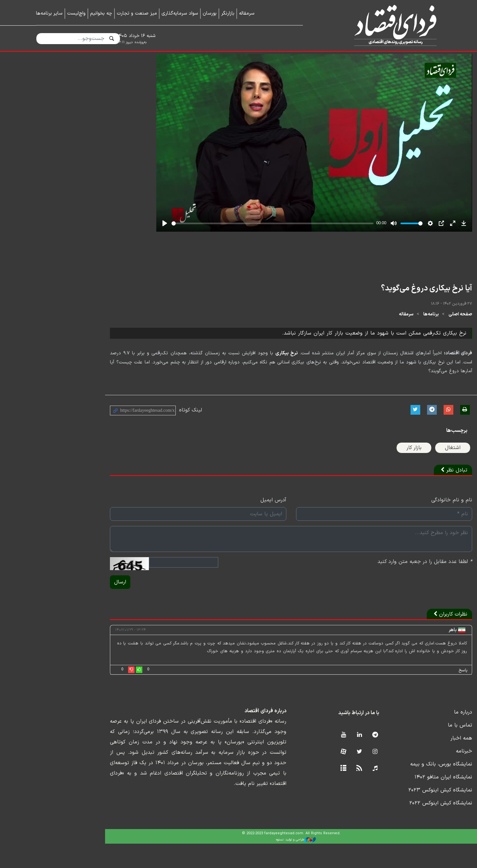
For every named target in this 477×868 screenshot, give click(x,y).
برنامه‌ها (400, 348)
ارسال (46, 607)
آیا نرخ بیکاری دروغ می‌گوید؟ (396, 322)
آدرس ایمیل (221, 525)
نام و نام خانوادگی (421, 525)
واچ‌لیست (76, 13)
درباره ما (432, 737)
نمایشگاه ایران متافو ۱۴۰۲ (412, 801)
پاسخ (432, 695)
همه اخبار (430, 763)
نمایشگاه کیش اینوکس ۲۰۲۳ (409, 814)
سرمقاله (247, 13)
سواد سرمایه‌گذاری (180, 13)
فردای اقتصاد (381, 25)
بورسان (210, 13)
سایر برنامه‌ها (49, 13)
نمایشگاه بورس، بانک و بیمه (410, 789)
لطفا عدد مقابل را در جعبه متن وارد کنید (394, 586)
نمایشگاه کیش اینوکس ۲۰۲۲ (410, 827)
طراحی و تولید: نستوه (243, 864)
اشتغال (422, 472)
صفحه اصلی (429, 348)
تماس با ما (429, 750)
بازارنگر (228, 13)
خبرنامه (433, 776)
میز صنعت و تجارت (137, 13)
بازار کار (383, 472)
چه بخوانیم (101, 13)
